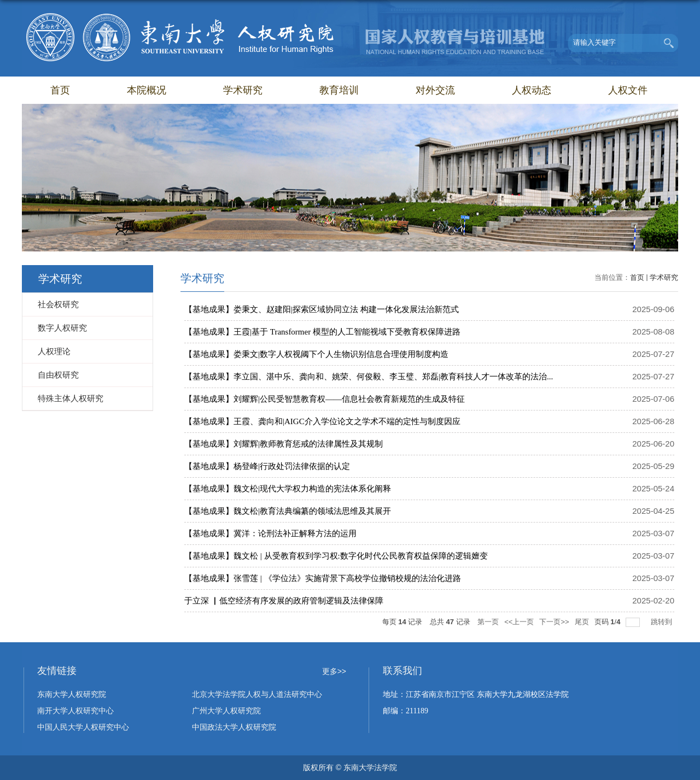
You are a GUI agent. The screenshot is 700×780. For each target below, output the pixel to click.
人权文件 (628, 90)
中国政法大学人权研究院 (234, 727)
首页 (60, 90)
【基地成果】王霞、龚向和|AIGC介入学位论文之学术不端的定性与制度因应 (322, 421)
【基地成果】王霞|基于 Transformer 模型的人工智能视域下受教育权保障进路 (322, 332)
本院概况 (147, 90)
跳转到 (663, 622)
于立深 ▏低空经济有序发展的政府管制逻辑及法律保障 (284, 601)
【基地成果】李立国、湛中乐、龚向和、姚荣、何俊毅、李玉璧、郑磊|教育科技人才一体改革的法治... (369, 377)
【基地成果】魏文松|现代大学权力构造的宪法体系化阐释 (288, 489)
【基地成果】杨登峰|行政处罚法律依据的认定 (267, 466)
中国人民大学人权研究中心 (83, 727)
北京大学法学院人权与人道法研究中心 (257, 694)
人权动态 (532, 90)
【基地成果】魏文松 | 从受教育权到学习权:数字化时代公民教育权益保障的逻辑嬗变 (336, 556)
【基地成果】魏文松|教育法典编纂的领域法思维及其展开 (288, 511)
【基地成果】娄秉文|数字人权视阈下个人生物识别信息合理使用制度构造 (316, 354)
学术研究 (243, 90)
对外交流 (435, 90)
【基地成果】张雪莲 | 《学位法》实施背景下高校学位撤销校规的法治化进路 (323, 578)
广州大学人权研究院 (226, 711)
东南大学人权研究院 (72, 694)
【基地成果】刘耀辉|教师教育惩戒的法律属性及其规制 (284, 444)
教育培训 (339, 90)
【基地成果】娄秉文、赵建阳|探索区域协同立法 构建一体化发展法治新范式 (322, 309)
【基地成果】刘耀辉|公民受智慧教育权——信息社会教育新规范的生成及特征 (325, 399)
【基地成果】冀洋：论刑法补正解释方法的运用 (270, 533)
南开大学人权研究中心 (75, 711)
